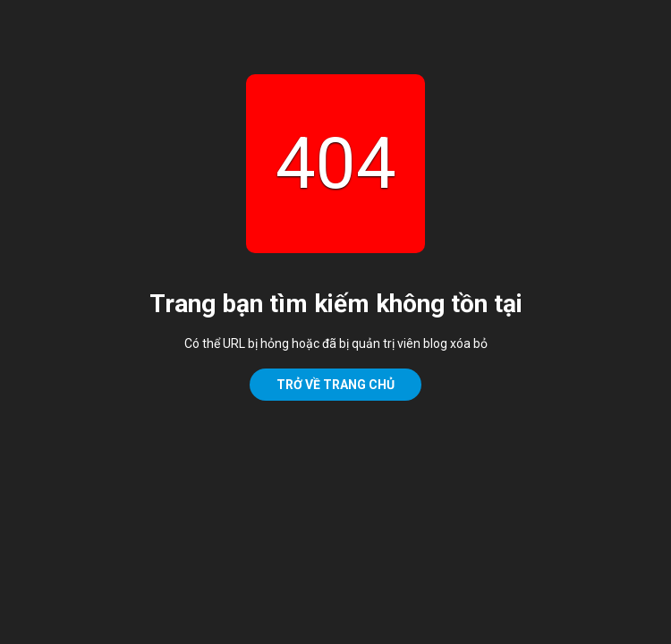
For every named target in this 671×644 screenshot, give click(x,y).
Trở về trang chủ (335, 385)
